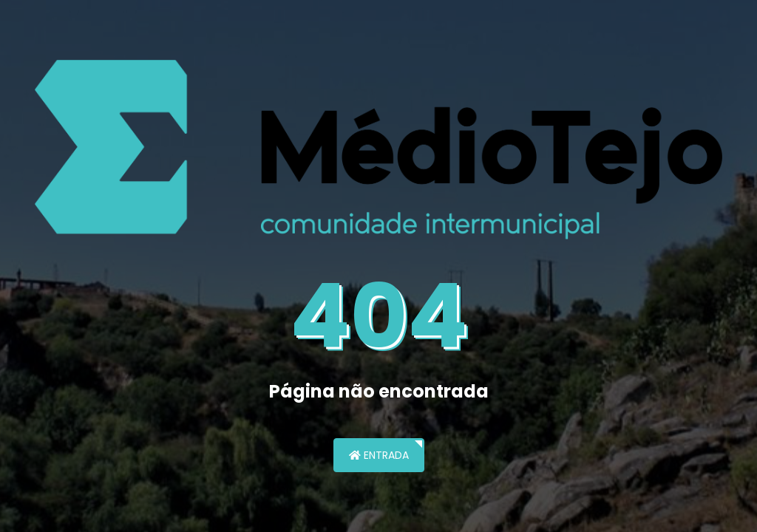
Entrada (379, 455)
